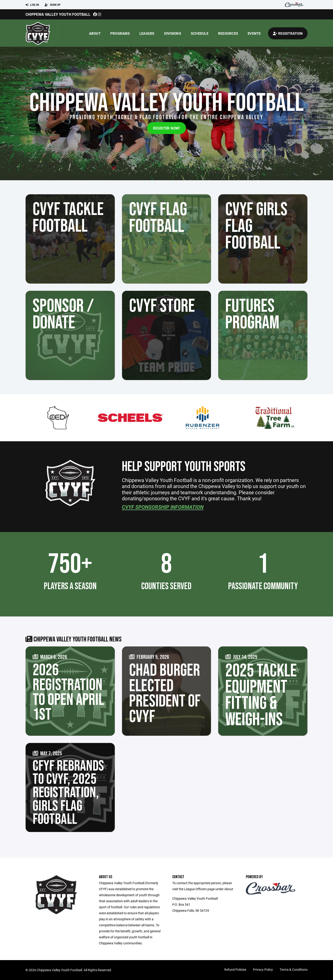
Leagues (147, 33)
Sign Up (53, 5)
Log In (32, 5)
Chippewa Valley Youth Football (58, 14)
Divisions (173, 33)
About (95, 33)
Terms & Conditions (294, 969)
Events (254, 33)
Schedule (200, 33)
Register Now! (166, 128)
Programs (120, 33)
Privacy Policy (263, 969)
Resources (228, 33)
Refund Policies (235, 969)
